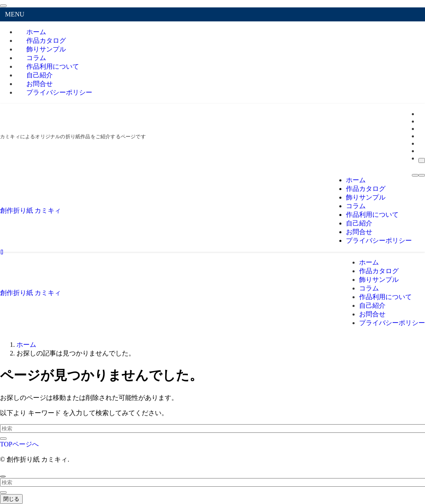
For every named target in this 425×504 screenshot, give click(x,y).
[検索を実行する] (3, 439)
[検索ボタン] (422, 175)
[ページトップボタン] (3, 476)
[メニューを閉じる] (3, 6)
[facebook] (421, 114)
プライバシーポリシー (59, 92)
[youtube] (421, 143)
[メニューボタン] (415, 175)
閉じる (11, 499)
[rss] (421, 151)
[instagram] (421, 129)
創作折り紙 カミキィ (30, 210)
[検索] (422, 160)
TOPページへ (19, 444)
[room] (421, 136)
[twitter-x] (421, 121)
